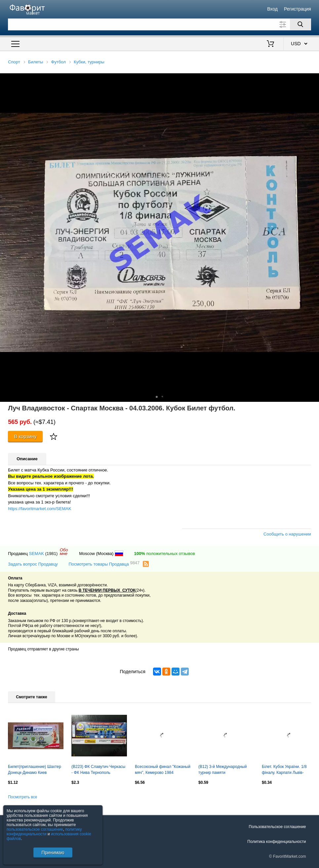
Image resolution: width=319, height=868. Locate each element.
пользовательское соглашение (35, 829)
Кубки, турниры (89, 62)
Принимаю (53, 852)
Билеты (36, 62)
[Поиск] (300, 24)
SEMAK (37, 554)
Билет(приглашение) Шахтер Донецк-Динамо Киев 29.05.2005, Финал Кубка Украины (35, 770)
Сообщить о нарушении (287, 534)
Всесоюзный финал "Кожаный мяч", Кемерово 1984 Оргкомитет (163, 770)
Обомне (64, 552)
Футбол (59, 62)
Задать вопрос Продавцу (33, 564)
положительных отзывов (165, 554)
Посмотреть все (22, 797)
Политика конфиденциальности (277, 842)
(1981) (52, 554)
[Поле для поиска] (159, 24)
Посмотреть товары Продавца (104, 564)
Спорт (14, 62)
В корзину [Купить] (25, 436)
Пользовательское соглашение (278, 827)
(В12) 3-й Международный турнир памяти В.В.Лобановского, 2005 (222, 770)
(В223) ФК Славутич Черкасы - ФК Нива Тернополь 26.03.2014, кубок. (98, 770)
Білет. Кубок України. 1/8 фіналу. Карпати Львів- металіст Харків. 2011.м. (284, 770)
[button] (313, 79)
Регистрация (298, 9)
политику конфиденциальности (44, 832)
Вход (272, 9)
